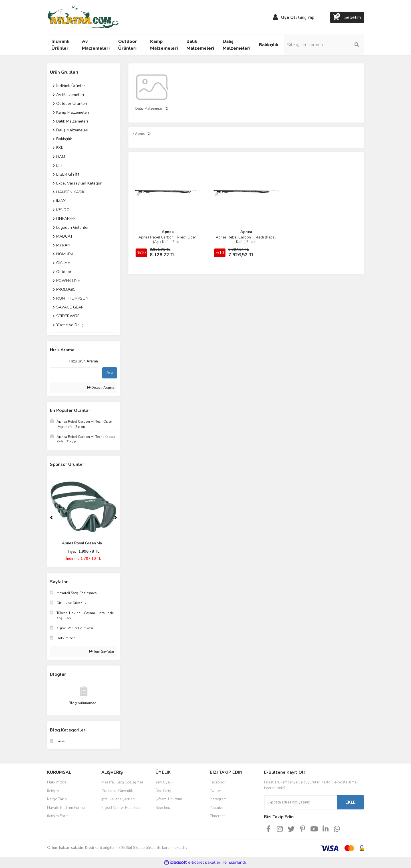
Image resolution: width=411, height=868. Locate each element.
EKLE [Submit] (350, 802)
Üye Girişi (164, 791)
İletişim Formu (59, 816)
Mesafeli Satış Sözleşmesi (123, 782)
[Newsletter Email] (300, 802)
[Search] (325, 45)
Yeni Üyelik (164, 782)
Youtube (216, 808)
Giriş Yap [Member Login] (306, 17)
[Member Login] (275, 17)
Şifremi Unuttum (169, 799)
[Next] (116, 518)
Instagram (218, 799)
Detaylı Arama (101, 388)
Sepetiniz (163, 808)
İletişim (53, 791)
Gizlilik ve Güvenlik (117, 791)
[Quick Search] (74, 373)
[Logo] (83, 17)
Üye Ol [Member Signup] (288, 17)
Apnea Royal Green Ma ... (84, 543)
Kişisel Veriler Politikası (121, 808)
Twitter (215, 791)
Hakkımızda (57, 782)
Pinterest (217, 816)
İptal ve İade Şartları (118, 799)
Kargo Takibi (57, 799)
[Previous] (51, 518)
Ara (110, 373)
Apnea (168, 232)
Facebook (218, 782)
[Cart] (347, 17)
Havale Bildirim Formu (66, 808)
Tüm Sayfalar (102, 651)
